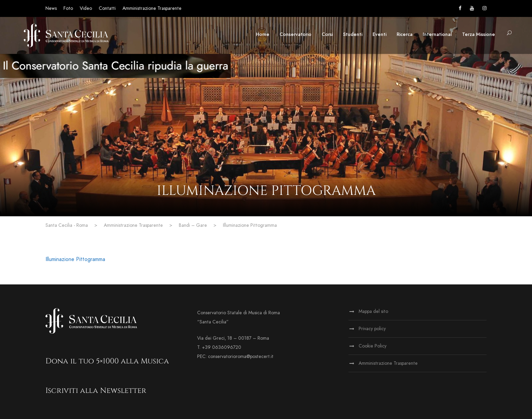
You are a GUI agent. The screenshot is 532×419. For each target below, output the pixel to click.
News (51, 8)
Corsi (327, 34)
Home (263, 34)
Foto (68, 8)
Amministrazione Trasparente (152, 8)
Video (86, 8)
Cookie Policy (373, 346)
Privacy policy (372, 329)
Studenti (353, 34)
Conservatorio (296, 34)
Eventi (379, 34)
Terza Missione (479, 34)
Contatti (107, 8)
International (437, 34)
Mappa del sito (373, 311)
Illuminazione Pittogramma (75, 259)
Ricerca (405, 34)
